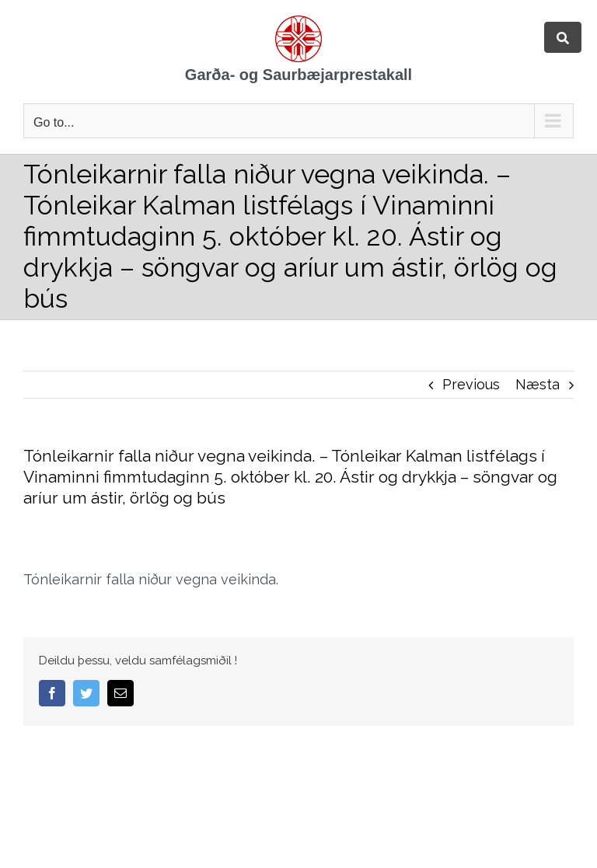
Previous (471, 384)
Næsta (538, 384)
